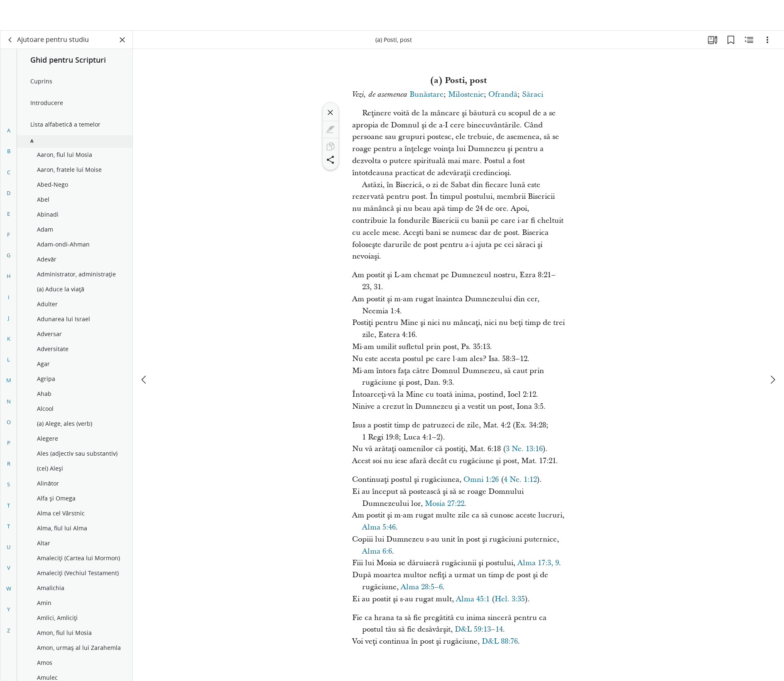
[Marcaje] (731, 40)
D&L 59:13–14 (479, 629)
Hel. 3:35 (510, 599)
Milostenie (466, 94)
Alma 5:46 (379, 527)
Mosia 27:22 (445, 504)
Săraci (533, 94)
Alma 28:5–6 (422, 587)
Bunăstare (426, 94)
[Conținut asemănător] (749, 40)
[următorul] (772, 349)
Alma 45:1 (473, 599)
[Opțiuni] (767, 40)
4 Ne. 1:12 (520, 480)
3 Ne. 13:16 (524, 449)
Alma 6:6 (377, 551)
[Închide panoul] (122, 40)
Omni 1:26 (481, 480)
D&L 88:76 (500, 641)
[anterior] (145, 349)
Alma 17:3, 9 (538, 563)
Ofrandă (503, 94)
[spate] (10, 40)
